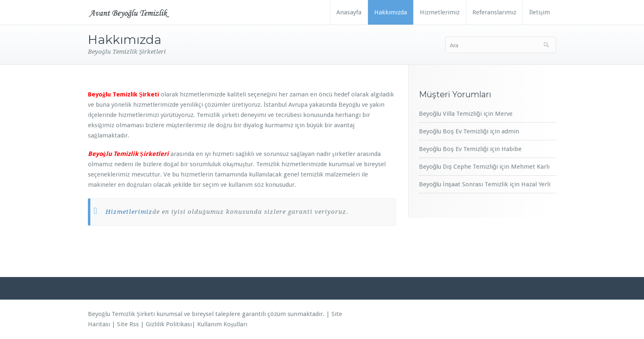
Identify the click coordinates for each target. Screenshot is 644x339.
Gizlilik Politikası (169, 324)
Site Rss (128, 324)
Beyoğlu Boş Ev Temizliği (454, 131)
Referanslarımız (494, 12)
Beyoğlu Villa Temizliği (450, 114)
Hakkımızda (391, 12)
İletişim (539, 12)
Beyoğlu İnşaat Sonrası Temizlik (463, 184)
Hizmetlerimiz (440, 12)
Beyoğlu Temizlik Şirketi (121, 314)
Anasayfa (349, 12)
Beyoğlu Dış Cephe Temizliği (458, 167)
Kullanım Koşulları (222, 324)
